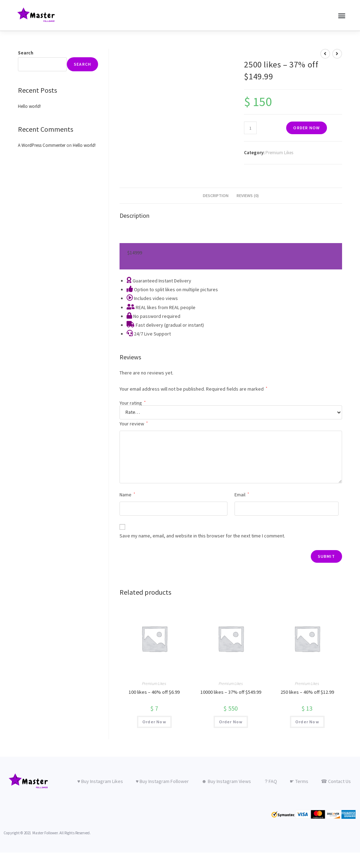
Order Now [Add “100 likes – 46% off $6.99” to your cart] (154, 721)
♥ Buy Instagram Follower (162, 781)
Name (127, 494)
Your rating (133, 403)
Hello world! (29, 106)
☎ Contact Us (336, 781)
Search (26, 53)
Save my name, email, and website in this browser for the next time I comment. (202, 535)
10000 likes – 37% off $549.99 (231, 692)
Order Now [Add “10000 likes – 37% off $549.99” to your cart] (231, 721)
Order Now (307, 127)
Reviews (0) (248, 195)
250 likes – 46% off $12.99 (307, 692)
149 (135, 252)
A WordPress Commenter (42, 145)
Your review (134, 423)
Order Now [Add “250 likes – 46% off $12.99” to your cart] (307, 721)
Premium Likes (279, 152)
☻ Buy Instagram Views (226, 781)
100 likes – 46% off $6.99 (154, 692)
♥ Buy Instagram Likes (100, 781)
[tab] (216, 195)
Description (216, 195)
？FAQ (270, 781)
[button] (342, 15)
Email (242, 494)
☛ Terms (299, 781)
